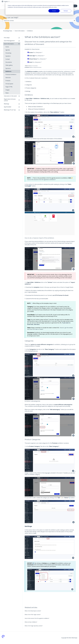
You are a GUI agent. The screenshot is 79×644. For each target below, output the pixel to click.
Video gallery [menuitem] (9, 65)
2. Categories (28, 85)
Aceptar (54, 11)
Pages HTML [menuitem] (9, 87)
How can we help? (11, 18)
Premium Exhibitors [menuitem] (11, 75)
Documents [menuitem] (9, 62)
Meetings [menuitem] (6, 104)
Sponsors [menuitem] (8, 68)
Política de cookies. (53, 7)
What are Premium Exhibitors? (37, 109)
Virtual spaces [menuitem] (9, 84)
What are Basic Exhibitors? (35, 107)
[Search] (74, 21)
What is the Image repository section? (34, 626)
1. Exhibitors (28, 82)
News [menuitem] (7, 93)
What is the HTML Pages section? (33, 615)
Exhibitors (30, 31)
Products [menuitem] (8, 81)
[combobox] (38, 21)
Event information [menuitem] (9, 44)
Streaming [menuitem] (8, 53)
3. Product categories (30, 88)
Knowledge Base (8, 31)
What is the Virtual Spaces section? (33, 611)
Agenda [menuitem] (8, 50)
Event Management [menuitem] (9, 41)
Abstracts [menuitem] (8, 78)
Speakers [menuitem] (8, 56)
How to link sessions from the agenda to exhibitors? (41, 180)
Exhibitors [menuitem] (8, 71)
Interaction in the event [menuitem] (10, 96)
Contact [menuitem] (8, 59)
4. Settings (28, 91)
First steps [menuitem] (7, 38)
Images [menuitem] (8, 90)
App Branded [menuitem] (7, 107)
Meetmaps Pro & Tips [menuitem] (10, 110)
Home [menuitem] (7, 47)
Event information (20, 31)
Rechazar (66, 11)
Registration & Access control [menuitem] (10, 100)
